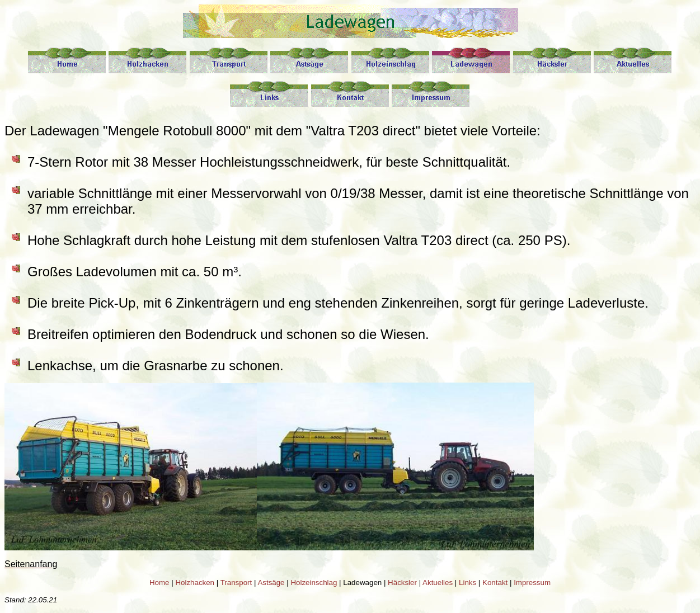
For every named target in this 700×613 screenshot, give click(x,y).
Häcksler (402, 583)
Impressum (532, 583)
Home (159, 583)
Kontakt (495, 583)
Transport (236, 583)
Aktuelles (438, 583)
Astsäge (271, 583)
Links (468, 583)
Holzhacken (195, 583)
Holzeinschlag (314, 583)
